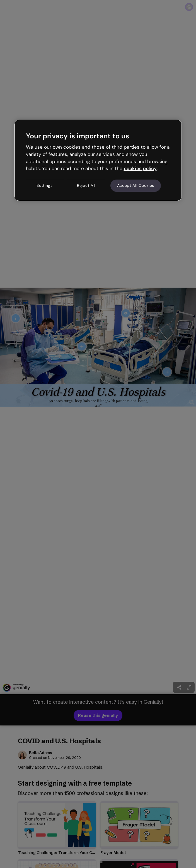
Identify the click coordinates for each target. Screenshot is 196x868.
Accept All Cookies (136, 185)
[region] (98, 160)
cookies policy (140, 168)
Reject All (86, 185)
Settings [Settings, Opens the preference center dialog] (45, 185)
